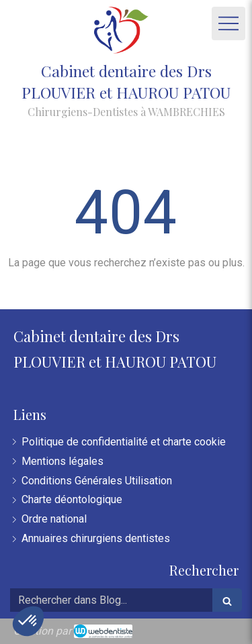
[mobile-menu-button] (228, 23)
